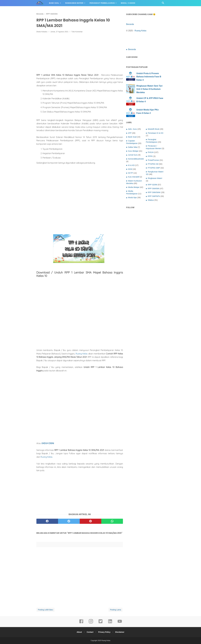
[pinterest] (91, 521)
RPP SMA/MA (154, 189)
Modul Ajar (132, 198)
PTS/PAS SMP (154, 168)
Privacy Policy (104, 632)
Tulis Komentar (77, 32)
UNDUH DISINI (48, 443)
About (79, 632)
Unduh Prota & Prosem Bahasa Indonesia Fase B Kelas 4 (149, 77)
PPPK (150, 156)
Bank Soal (54, 3)
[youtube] (120, 623)
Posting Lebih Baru (46, 610)
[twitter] (69, 521)
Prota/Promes (153, 160)
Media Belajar (134, 187)
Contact (90, 632)
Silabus (151, 200)
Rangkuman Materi (74, 3)
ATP (130, 133)
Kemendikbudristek (136, 159)
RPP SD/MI (152, 185)
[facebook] (47, 521)
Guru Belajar (133, 151)
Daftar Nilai (133, 147)
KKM (130, 169)
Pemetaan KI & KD (156, 133)
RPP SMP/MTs (154, 196)
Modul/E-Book (154, 129)
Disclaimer (120, 632)
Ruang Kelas (82, 354)
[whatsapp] (112, 521)
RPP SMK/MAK (154, 192)
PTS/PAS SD (153, 164)
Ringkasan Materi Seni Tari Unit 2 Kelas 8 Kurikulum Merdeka (149, 89)
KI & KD (131, 165)
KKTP (130, 173)
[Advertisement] (80, 54)
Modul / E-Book (128, 3)
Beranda (130, 24)
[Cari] (163, 4)
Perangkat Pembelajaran (102, 3)
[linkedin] (110, 623)
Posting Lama (115, 610)
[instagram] (91, 623)
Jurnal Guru (133, 155)
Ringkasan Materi (155, 178)
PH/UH (151, 152)
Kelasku (44, 32)
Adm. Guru (133, 129)
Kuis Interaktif (134, 177)
